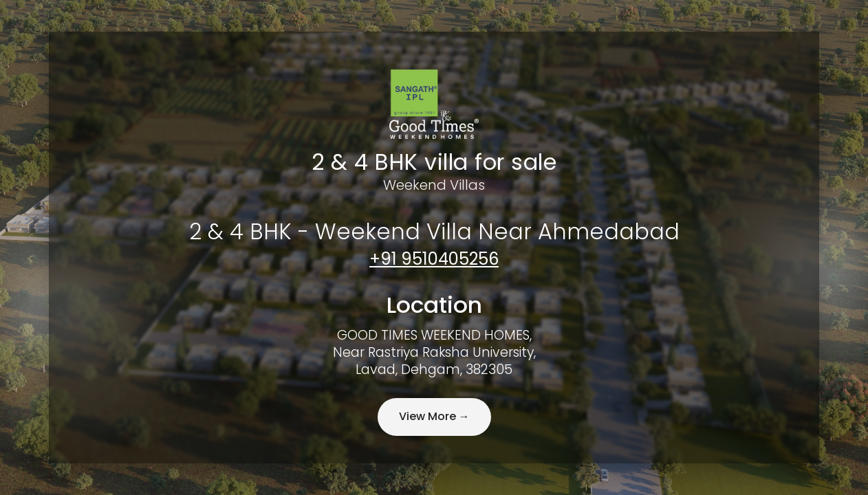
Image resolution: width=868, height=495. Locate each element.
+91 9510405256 (434, 259)
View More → (434, 416)
